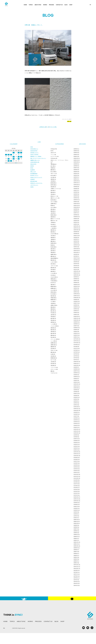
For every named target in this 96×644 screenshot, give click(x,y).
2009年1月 (76, 540)
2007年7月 (76, 574)
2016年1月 (76, 382)
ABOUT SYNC (38, 5)
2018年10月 (76, 320)
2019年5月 (76, 307)
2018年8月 (76, 324)
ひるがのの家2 (53, 234)
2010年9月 (76, 503)
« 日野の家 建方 (43, 127)
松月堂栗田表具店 (34, 175)
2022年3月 (76, 243)
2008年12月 (76, 542)
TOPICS (31, 5)
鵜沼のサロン (53, 221)
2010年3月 (76, 514)
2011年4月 (76, 489)
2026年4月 (76, 151)
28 (11, 161)
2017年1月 (76, 360)
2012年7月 (76, 461)
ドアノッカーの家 (54, 339)
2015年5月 (76, 397)
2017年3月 (76, 356)
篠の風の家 (53, 183)
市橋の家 (52, 253)
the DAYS (53, 283)
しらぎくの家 (53, 262)
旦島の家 (52, 320)
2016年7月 (76, 371)
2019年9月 (76, 299)
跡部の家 (52, 335)
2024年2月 (76, 200)
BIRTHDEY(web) (34, 183)
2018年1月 (76, 337)
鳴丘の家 (52, 311)
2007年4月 (76, 580)
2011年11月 (76, 476)
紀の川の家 (53, 175)
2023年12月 (76, 203)
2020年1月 (76, 292)
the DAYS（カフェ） (35, 177)
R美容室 (52, 168)
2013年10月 (76, 433)
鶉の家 (52, 245)
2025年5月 (76, 171)
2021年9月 (76, 254)
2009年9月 (76, 525)
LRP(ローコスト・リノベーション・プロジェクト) (59, 161)
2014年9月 (76, 412)
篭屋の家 (52, 211)
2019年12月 (76, 294)
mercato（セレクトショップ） (37, 179)
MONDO (32, 167)
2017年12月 (76, 339)
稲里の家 (52, 232)
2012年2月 (76, 471)
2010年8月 (76, 505)
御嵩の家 (52, 260)
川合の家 (52, 236)
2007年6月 (76, 576)
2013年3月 (76, 446)
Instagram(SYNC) (34, 151)
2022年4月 (76, 241)
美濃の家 (52, 217)
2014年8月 (76, 414)
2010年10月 (76, 501)
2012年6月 (76, 463)
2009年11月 (76, 521)
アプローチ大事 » (53, 127)
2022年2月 (76, 245)
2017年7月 (76, 348)
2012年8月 (76, 459)
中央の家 (52, 224)
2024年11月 (76, 183)
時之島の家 (53, 247)
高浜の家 (52, 190)
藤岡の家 (52, 170)
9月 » (16, 163)
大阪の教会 (53, 164)
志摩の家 (52, 322)
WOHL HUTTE (33, 165)
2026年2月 (76, 155)
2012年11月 (76, 454)
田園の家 (52, 347)
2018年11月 (76, 318)
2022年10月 (76, 230)
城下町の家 (53, 185)
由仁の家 (52, 166)
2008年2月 (76, 561)
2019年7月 (76, 303)
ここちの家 (53, 324)
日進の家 (52, 187)
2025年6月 (76, 170)
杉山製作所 (33, 171)
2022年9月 (76, 232)
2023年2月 (76, 222)
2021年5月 (76, 262)
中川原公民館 (53, 281)
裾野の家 (52, 256)
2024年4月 (76, 196)
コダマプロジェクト (35, 186)
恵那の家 (52, 230)
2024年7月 (76, 190)
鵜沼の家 (52, 268)
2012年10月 (76, 456)
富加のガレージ (54, 196)
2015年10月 (76, 388)
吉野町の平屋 (53, 305)
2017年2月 (76, 358)
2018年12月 (76, 316)
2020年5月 (76, 284)
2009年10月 (76, 523)
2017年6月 (76, 350)
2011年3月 (76, 491)
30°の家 (52, 275)
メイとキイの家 (54, 326)
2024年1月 (76, 202)
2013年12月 (76, 429)
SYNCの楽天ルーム (34, 149)
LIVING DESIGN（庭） (35, 163)
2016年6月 (76, 373)
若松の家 (52, 209)
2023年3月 (76, 220)
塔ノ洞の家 (53, 294)
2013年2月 (76, 448)
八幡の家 (52, 239)
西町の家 (52, 352)
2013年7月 (76, 439)
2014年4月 (76, 422)
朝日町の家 (53, 215)
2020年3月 (76, 288)
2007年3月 (76, 582)
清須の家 (52, 251)
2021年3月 (76, 266)
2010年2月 (76, 516)
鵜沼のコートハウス (55, 219)
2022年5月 (76, 239)
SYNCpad (53, 149)
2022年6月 (76, 237)
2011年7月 (76, 484)
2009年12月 (76, 520)
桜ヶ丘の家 (53, 172)
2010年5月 (76, 510)
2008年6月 (76, 553)
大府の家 (52, 181)
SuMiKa (32, 188)
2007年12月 (76, 565)
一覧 (48, 127)
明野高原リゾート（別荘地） (36, 157)
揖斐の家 (52, 307)
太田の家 (52, 315)
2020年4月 (76, 286)
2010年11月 (76, 499)
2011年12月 (76, 474)
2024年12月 (76, 181)
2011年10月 (76, 478)
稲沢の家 (52, 318)
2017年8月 (76, 346)
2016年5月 (76, 375)
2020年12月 (76, 271)
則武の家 (52, 296)
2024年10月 (76, 185)
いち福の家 (53, 228)
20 (9, 159)
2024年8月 (76, 188)
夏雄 (52, 371)
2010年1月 (76, 518)
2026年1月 (76, 156)
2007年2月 (76, 584)
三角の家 (52, 362)
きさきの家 (53, 290)
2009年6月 (76, 531)
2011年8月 (76, 482)
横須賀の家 (53, 286)
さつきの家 (53, 273)
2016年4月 (76, 377)
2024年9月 (76, 187)
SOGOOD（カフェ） (35, 153)
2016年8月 (76, 369)
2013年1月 (76, 450)
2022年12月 (76, 226)
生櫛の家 (52, 238)
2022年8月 (76, 234)
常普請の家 (53, 298)
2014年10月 (76, 410)
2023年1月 (76, 224)
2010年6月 (76, 508)
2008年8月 (76, 550)
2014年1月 (76, 427)
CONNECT (33, 181)
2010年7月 (76, 506)
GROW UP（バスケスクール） (37, 184)
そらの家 (52, 302)
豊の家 (52, 206)
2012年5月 (76, 465)
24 (19, 159)
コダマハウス (53, 266)
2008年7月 (76, 552)
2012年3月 (76, 469)
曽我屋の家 (53, 300)
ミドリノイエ (53, 367)
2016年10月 (76, 365)
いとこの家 (53, 341)
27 (9, 161)
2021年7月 (76, 258)
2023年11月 (76, 205)
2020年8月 (76, 279)
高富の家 (52, 249)
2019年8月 (76, 301)
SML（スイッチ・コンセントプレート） (39, 159)
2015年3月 (76, 401)
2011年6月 (76, 486)
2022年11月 (76, 228)
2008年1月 (76, 563)
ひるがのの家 (53, 277)
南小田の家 (53, 200)
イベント (52, 155)
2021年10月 (76, 252)
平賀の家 (52, 317)
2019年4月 (76, 309)
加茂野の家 (53, 343)
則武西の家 (53, 243)
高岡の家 (52, 328)
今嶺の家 (52, 303)
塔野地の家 (53, 279)
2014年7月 (76, 416)
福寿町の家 (53, 255)
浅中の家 (52, 264)
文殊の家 (52, 366)
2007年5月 (76, 578)
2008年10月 (76, 546)
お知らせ (52, 153)
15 (14, 157)
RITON (32, 169)
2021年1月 (76, 269)
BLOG (66, 5)
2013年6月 (76, 441)
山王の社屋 (53, 226)
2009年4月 (76, 535)
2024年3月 (76, 198)
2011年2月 (76, 493)
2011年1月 (76, 495)
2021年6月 (76, 260)
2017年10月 (76, 343)
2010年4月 (76, 512)
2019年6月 (76, 305)
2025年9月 (76, 164)
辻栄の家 (52, 356)
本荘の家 (52, 270)
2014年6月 (76, 418)
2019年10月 (76, 298)
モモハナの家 (53, 202)
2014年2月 (76, 426)
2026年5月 (76, 149)
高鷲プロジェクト (54, 198)
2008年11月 (76, 544)
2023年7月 (76, 213)
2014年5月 (76, 420)
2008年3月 (76, 559)
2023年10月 (76, 207)
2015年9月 (76, 390)
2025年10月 (76, 162)
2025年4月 (76, 173)
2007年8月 (76, 572)
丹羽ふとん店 (33, 173)
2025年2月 (76, 177)
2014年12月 (76, 407)
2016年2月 (76, 380)
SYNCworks (53, 158)
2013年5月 (76, 442)
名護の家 (52, 179)
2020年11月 (76, 273)
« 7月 (6, 163)
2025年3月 (76, 175)
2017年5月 (76, 352)
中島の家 (52, 194)
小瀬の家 (52, 222)
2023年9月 (76, 209)
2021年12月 (76, 249)
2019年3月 (76, 311)
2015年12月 (76, 384)
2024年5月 (76, 194)
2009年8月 (76, 527)
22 (14, 159)
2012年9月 (76, 458)
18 (21, 157)
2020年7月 (76, 281)
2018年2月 (76, 335)
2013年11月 (76, 431)
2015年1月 (76, 405)
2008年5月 (76, 555)
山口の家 (52, 177)
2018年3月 (76, 333)
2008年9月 (76, 548)
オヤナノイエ (53, 369)
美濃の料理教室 (54, 258)
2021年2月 (76, 267)
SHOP (71, 5)
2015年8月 (76, 392)
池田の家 (52, 285)
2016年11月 (76, 363)
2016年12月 (76, 362)
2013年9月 (76, 435)
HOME (25, 5)
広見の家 (52, 349)
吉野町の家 (53, 345)
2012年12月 (76, 452)
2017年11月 (76, 341)
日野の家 (69, 121)
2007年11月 (76, 567)
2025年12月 (76, 158)
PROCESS (51, 5)
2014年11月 (76, 409)
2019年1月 (76, 315)
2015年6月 (76, 395)
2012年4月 (76, 467)
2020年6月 (76, 282)
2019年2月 (76, 313)
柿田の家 (52, 330)
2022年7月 (76, 235)
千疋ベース (53, 174)
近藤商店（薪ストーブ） (36, 161)
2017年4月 (76, 354)
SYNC (32, 147)
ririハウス (52, 360)
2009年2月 (76, 538)
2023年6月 (76, 215)
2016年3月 (76, 378)
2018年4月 (76, 331)
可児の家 (52, 313)
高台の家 (52, 337)
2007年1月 (76, 585)
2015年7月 (76, 393)
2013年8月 (76, 437)
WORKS (45, 5)
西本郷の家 (53, 358)
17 (19, 157)
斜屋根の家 (53, 288)
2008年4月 (76, 557)
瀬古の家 (52, 333)
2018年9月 (76, 322)
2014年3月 (76, 424)
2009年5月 (76, 533)
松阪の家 (52, 192)
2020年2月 (76, 290)
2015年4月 (76, 399)
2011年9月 (76, 480)
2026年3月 (76, 153)
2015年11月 (76, 386)
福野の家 (52, 241)
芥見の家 (52, 364)
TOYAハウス (53, 350)
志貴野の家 (53, 204)
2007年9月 (76, 570)
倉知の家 (52, 271)
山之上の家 (53, 207)
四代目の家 (53, 292)
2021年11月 (76, 251)
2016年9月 (76, 367)
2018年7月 (76, 326)
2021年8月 (76, 256)
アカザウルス (53, 373)
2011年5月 (76, 488)
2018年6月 (76, 328)
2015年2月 (76, 403)
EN (90, 5)
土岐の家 (52, 213)
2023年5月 (76, 217)
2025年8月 (76, 166)
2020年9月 (76, 277)
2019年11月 (76, 296)
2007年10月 (76, 569)
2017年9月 (76, 345)
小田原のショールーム (55, 189)
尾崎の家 (52, 309)
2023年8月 (76, 211)
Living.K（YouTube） (35, 155)
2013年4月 (76, 444)
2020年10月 (76, 275)
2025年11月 (76, 160)
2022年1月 (76, 247)
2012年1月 (76, 473)
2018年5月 (76, 330)
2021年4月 (76, 264)
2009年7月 (76, 529)
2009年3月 (76, 537)
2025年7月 (76, 168)
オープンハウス (54, 156)
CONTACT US (59, 5)
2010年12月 (76, 497)
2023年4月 (76, 219)
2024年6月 (76, 192)
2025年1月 (76, 179)
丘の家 (52, 354)
